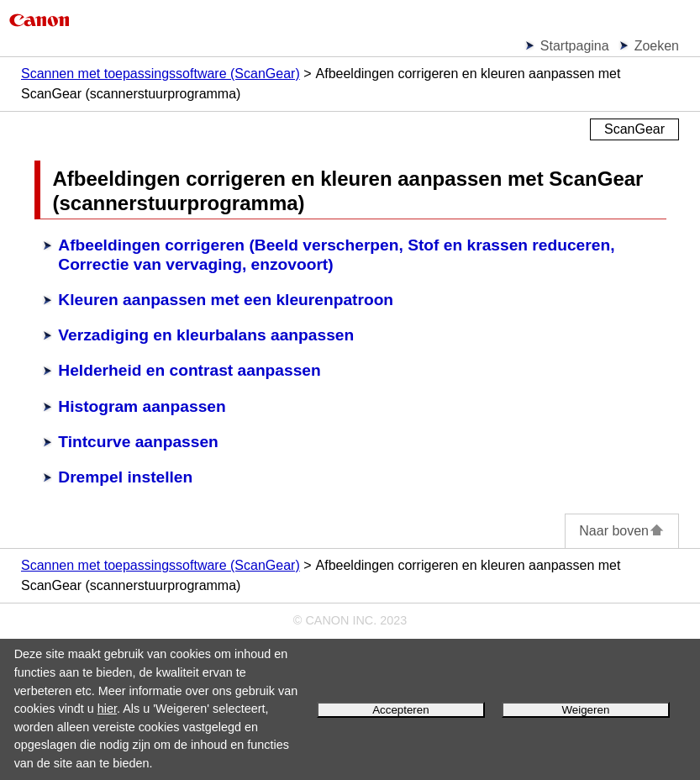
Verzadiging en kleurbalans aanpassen (206, 335)
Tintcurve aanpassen (138, 442)
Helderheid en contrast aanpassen (189, 370)
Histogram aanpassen (142, 406)
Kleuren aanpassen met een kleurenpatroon (226, 300)
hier (107, 709)
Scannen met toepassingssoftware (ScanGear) (161, 74)
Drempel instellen (125, 477)
